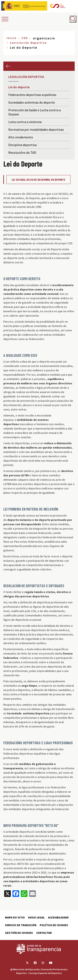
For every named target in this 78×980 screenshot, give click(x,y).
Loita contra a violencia (25, 122)
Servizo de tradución (21, 925)
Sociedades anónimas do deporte (32, 102)
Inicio (12, 38)
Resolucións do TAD (22, 152)
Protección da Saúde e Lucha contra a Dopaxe (35, 112)
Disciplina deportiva (22, 145)
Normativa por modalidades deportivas (36, 129)
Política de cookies (54, 925)
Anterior (8, 66)
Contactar (44, 933)
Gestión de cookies (19, 933)
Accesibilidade (58, 917)
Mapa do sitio (15, 917)
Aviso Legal (36, 917)
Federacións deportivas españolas (32, 95)
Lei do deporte (19, 87)
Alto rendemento (21, 137)
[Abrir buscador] (73, 19)
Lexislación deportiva (28, 43)
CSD (25, 38)
